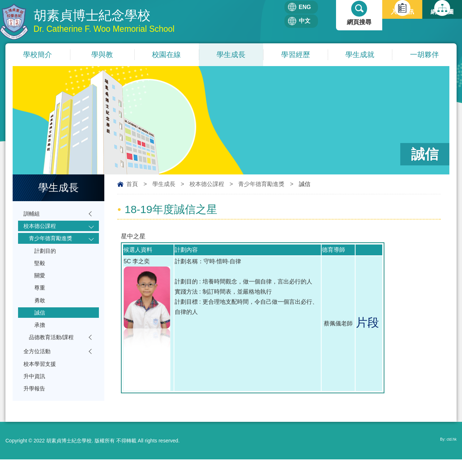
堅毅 (40, 271)
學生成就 (360, 55)
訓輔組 (33, 215)
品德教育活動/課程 (54, 356)
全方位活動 (39, 372)
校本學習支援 (42, 386)
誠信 (40, 328)
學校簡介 (38, 55)
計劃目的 (47, 257)
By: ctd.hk (446, 457)
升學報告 (36, 414)
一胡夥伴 (424, 55)
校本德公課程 (207, 185)
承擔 (40, 342)
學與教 (102, 55)
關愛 (40, 285)
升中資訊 (36, 400)
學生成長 (231, 55)
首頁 (132, 185)
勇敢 (40, 314)
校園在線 (166, 55)
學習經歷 (296, 55)
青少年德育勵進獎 (261, 185)
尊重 (40, 300)
